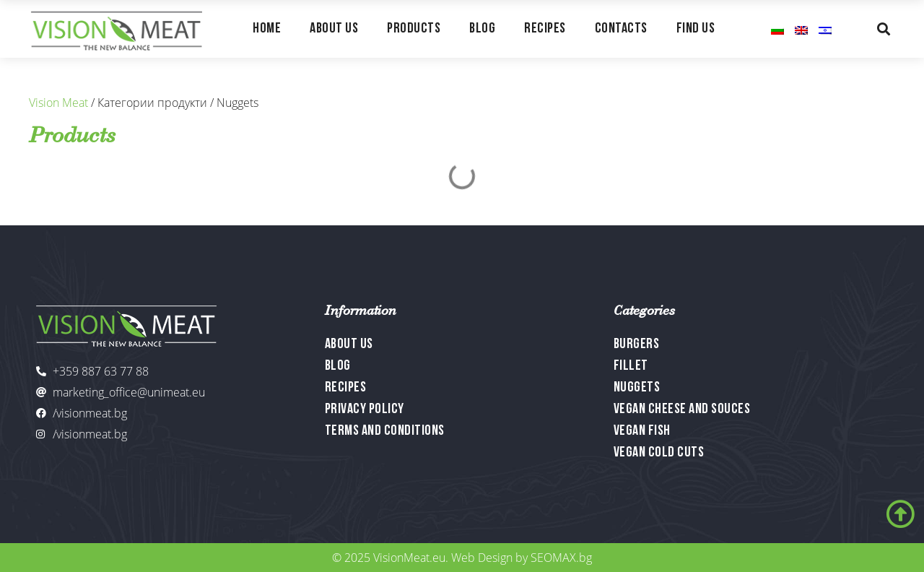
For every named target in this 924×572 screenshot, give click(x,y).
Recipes (545, 29)
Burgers (637, 344)
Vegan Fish (642, 431)
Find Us (696, 29)
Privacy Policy (365, 409)
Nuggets (637, 388)
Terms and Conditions (385, 431)
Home (267, 29)
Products (414, 29)
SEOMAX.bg (561, 558)
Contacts (621, 29)
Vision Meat (58, 103)
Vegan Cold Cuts (659, 453)
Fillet (631, 366)
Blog (482, 29)
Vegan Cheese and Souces (682, 409)
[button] (883, 29)
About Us (334, 29)
